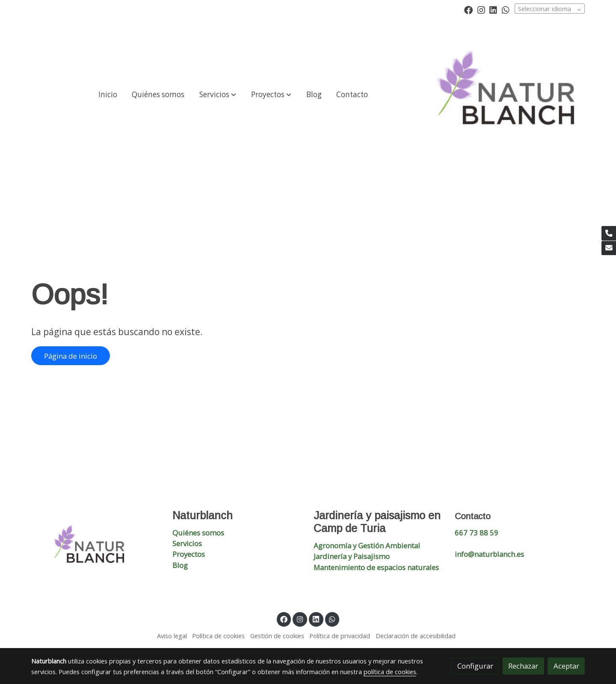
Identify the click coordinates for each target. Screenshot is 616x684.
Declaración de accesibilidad (416, 636)
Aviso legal (172, 636)
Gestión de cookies (277, 636)
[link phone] (609, 233)
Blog (180, 565)
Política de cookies (218, 636)
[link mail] (609, 248)
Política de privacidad (340, 636)
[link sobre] (96, 547)
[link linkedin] (493, 9)
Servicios (187, 543)
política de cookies (390, 672)
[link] (510, 95)
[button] (218, 95)
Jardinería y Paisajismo (352, 556)
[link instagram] (481, 9)
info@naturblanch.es (489, 554)
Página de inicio (71, 356)
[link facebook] (468, 9)
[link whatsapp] (506, 9)
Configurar (475, 666)
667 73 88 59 (477, 533)
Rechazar (523, 666)
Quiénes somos (198, 533)
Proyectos (189, 554)
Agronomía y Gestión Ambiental (367, 546)
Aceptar (566, 666)
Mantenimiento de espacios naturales (376, 567)
